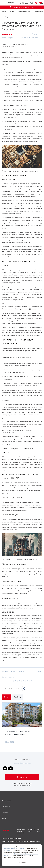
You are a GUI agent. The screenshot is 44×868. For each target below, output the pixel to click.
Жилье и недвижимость (25, 11)
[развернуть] (22, 801)
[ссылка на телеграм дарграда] (22, 768)
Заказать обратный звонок (22, 763)
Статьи (12, 11)
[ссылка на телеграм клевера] (28, 768)
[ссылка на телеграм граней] (33, 768)
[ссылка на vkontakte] (11, 768)
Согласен (22, 862)
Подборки (17, 697)
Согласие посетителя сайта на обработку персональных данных (21, 841)
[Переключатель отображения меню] (3, 3)
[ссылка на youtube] (5, 768)
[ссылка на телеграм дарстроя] (16, 768)
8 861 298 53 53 (27, 3)
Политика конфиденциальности (11, 838)
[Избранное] (41, 3)
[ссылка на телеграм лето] (39, 768)
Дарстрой (10, 38)
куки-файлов (8, 850)
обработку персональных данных (15, 849)
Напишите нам (22, 777)
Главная (4, 11)
